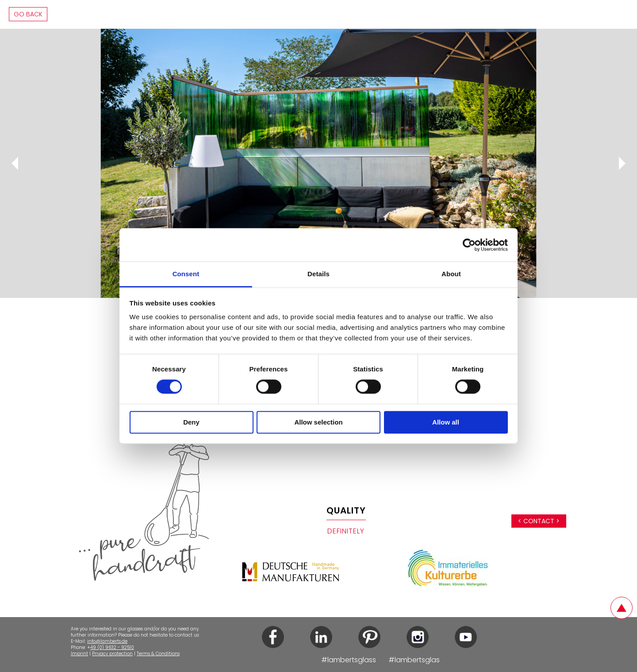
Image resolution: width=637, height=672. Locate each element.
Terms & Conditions (158, 654)
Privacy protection (112, 654)
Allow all (446, 422)
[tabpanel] (318, 163)
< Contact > (539, 521)
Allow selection (318, 422)
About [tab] (451, 274)
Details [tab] (318, 274)
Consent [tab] (186, 274)
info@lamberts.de (107, 641)
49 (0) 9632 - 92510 (112, 647)
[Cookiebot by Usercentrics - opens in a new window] (469, 245)
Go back (28, 14)
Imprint (79, 654)
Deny (191, 422)
